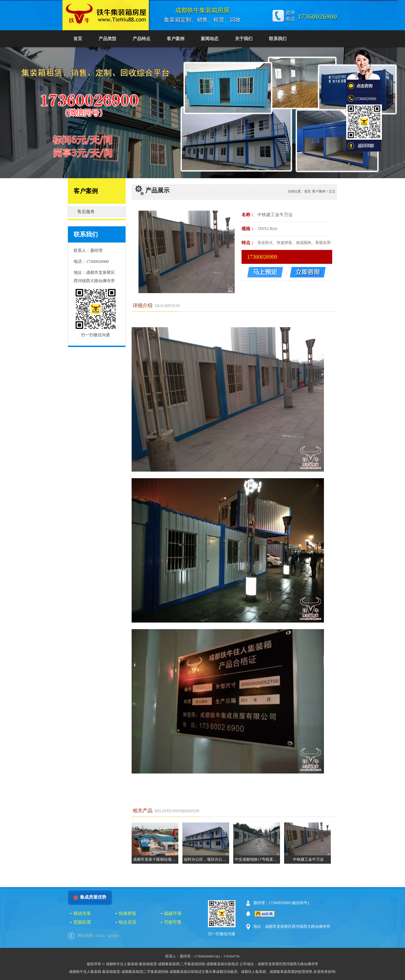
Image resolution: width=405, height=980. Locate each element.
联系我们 (278, 39)
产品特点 (142, 39)
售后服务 (86, 212)
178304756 (231, 956)
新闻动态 (210, 39)
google (113, 936)
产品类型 (107, 39)
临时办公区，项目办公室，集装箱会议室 (206, 859)
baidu (101, 936)
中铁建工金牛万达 (308, 859)
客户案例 (176, 39)
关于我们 (244, 39)
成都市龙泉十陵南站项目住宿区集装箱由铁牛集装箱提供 (156, 859)
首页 (78, 39)
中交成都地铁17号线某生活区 (257, 859)
